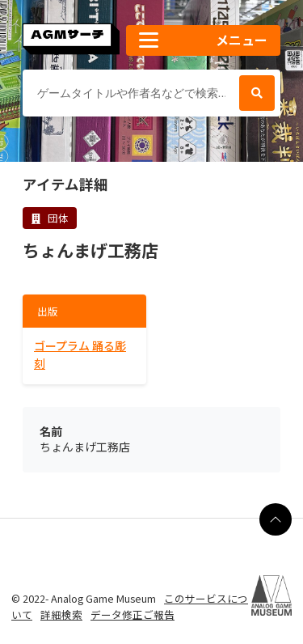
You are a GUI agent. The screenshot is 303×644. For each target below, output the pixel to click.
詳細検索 (61, 614)
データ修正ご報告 (133, 614)
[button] (203, 40)
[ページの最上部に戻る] (276, 519)
